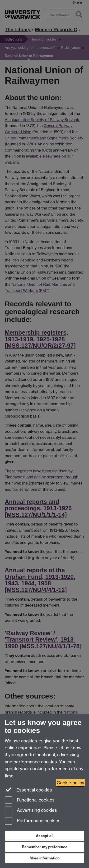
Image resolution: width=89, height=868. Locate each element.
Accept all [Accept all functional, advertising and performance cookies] (45, 836)
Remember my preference (45, 847)
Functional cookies (30, 800)
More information (45, 858)
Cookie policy (70, 783)
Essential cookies (28, 790)
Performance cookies (33, 821)
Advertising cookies (31, 811)
